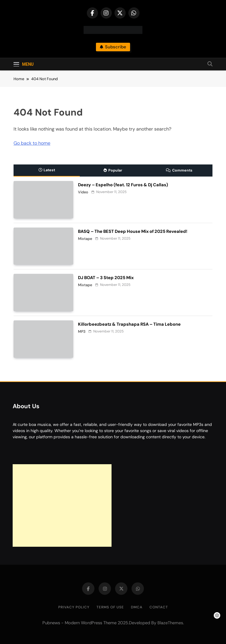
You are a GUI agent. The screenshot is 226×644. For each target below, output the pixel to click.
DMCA (137, 607)
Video (83, 192)
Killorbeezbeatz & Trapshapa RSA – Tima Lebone (129, 324)
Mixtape (85, 239)
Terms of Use (110, 607)
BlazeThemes (170, 623)
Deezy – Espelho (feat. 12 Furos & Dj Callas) (123, 185)
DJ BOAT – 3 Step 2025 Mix (106, 278)
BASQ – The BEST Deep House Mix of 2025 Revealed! (133, 231)
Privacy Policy (74, 607)
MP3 (82, 332)
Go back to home (32, 143)
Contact (159, 607)
